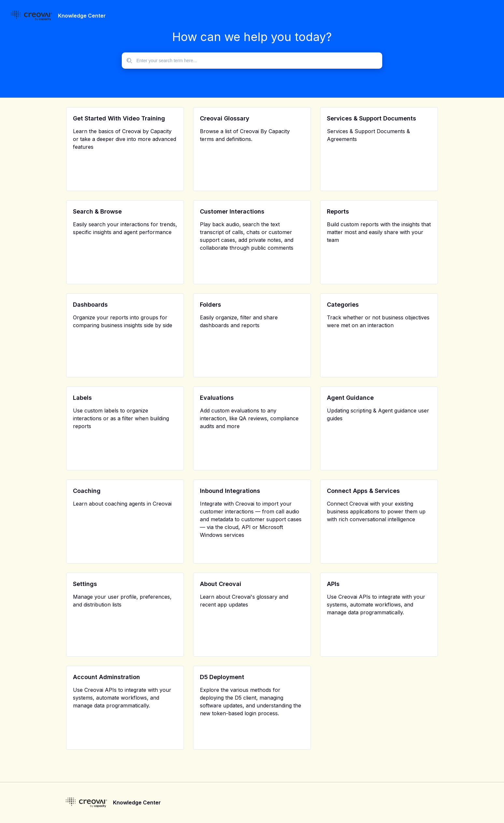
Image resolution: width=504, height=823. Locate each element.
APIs (333, 584)
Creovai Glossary (225, 118)
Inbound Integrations (230, 491)
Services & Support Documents (371, 118)
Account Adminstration (106, 677)
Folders (210, 305)
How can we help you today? (252, 37)
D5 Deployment (222, 677)
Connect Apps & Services (363, 491)
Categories (343, 305)
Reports (338, 211)
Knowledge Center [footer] (137, 802)
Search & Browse (97, 211)
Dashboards (90, 305)
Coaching (87, 491)
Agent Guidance (350, 398)
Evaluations (217, 398)
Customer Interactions (232, 211)
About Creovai (221, 584)
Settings (85, 584)
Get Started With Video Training (119, 118)
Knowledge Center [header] (82, 16)
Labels (82, 398)
